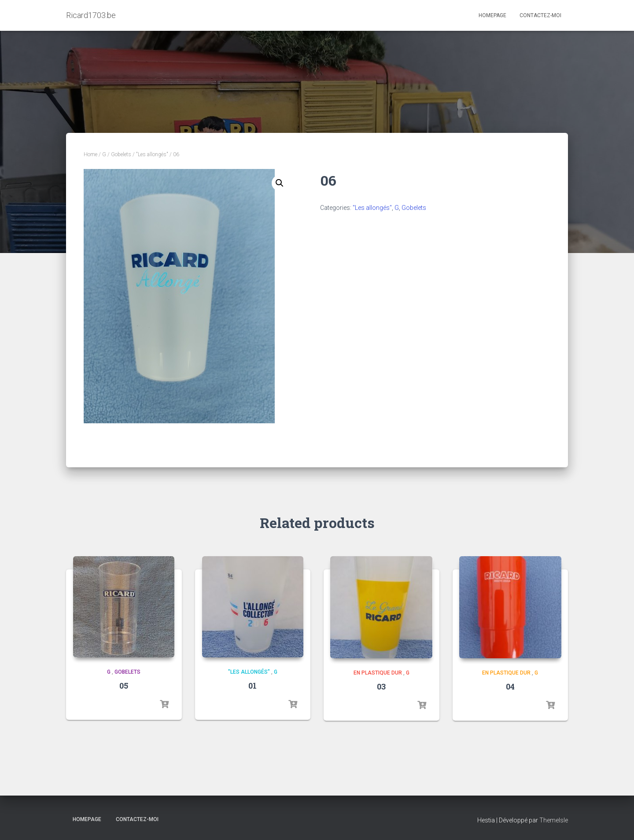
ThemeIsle (554, 821)
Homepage (492, 15)
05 (124, 686)
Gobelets (121, 154)
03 (381, 686)
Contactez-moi (540, 15)
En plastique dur (378, 673)
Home (90, 154)
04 (510, 686)
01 (252, 686)
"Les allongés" (152, 154)
